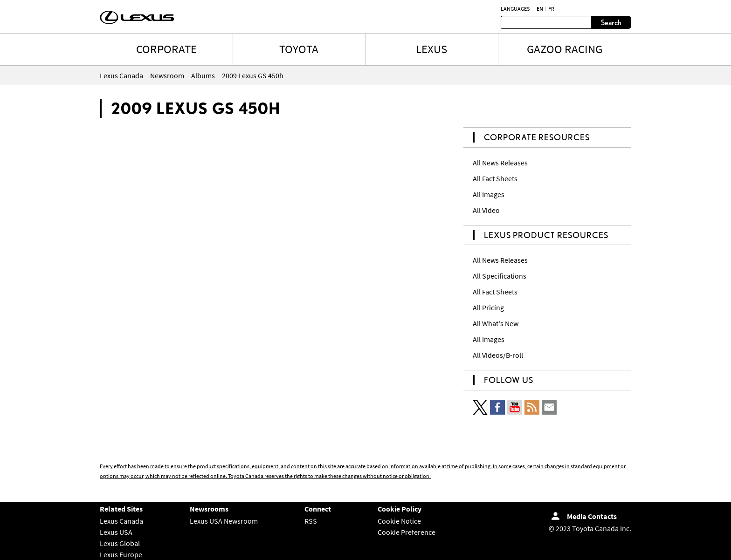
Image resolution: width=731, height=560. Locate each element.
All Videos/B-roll (498, 355)
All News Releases (500, 163)
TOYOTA (299, 49)
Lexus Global (120, 543)
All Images (489, 194)
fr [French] (551, 9)
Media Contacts (592, 516)
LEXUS (431, 49)
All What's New (496, 323)
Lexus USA (116, 532)
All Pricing (488, 307)
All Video (486, 210)
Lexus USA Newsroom (224, 521)
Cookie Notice (399, 521)
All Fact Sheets (495, 178)
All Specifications (500, 276)
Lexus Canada (121, 521)
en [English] (540, 9)
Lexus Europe (121, 554)
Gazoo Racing (565, 49)
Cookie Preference (407, 532)
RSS (311, 521)
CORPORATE (166, 49)
